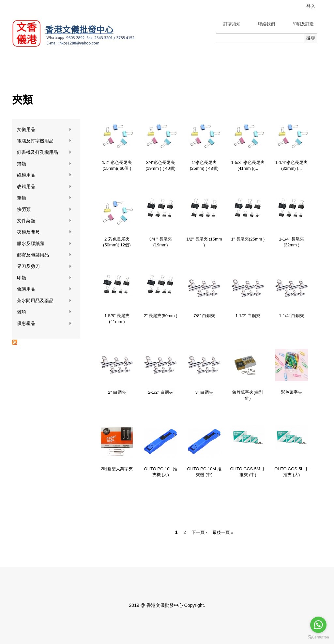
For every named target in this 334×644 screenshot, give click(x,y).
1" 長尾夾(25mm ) (248, 239)
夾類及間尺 (44, 232)
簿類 (44, 164)
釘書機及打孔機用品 (44, 152)
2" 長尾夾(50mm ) (161, 316)
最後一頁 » (223, 532)
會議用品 (44, 289)
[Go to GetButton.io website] (318, 637)
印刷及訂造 (303, 24)
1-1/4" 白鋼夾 (291, 316)
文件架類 (44, 221)
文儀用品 (44, 130)
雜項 (44, 312)
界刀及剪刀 (44, 266)
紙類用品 (44, 175)
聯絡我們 (266, 24)
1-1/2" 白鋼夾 (248, 316)
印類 (44, 278)
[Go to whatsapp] (318, 625)
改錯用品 (44, 187)
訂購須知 (232, 24)
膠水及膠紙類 (44, 244)
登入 (311, 6)
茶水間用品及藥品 (44, 301)
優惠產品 (44, 323)
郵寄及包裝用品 (44, 255)
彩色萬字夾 (291, 392)
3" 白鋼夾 (204, 392)
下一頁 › (199, 532)
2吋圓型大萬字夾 (117, 469)
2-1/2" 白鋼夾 (161, 392)
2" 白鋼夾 (117, 392)
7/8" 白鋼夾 (204, 316)
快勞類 (44, 209)
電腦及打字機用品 (44, 141)
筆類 (44, 198)
